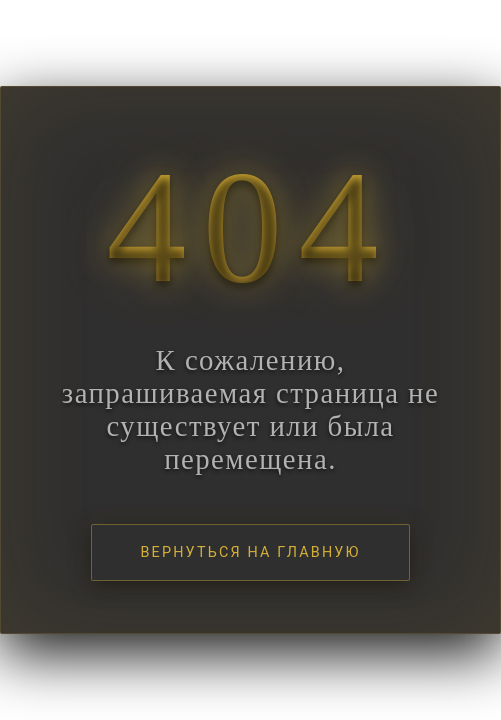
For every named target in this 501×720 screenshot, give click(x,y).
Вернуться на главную (250, 552)
